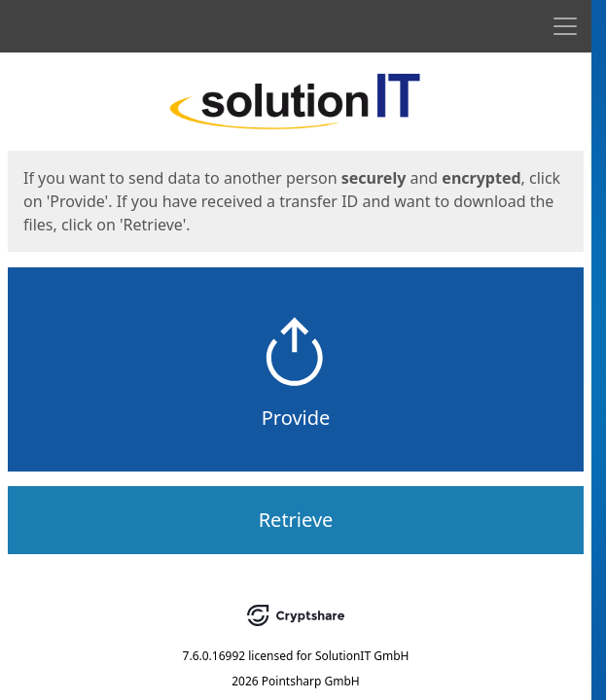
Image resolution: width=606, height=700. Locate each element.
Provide (296, 418)
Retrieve (296, 520)
